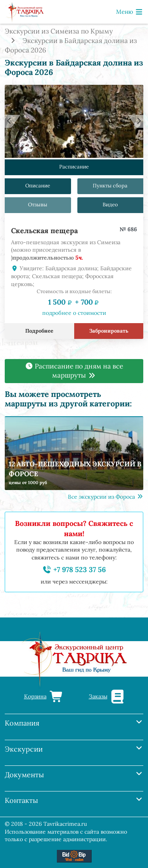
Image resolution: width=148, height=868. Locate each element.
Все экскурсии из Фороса (106, 497)
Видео (110, 205)
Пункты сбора (110, 186)
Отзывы (38, 205)
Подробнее (39, 331)
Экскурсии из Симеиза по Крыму (59, 31)
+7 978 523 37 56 (74, 570)
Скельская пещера (44, 231)
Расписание (74, 167)
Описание (38, 186)
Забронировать (109, 331)
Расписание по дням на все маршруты (74, 371)
